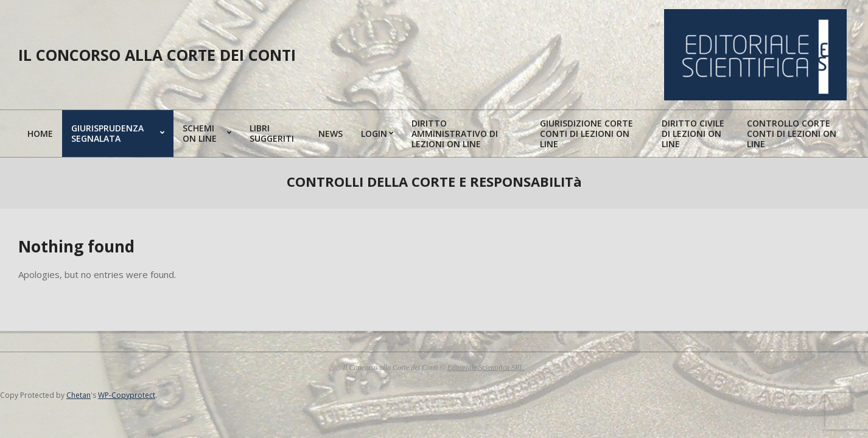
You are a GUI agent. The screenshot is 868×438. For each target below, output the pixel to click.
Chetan (79, 395)
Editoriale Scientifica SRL (486, 367)
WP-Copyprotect (127, 395)
